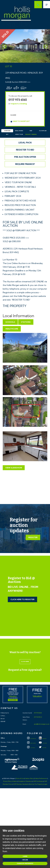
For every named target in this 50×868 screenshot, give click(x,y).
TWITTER (43, 748)
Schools (10, 322)
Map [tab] (31, 131)
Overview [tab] (7, 131)
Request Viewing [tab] (31, 134)
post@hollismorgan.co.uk (42, 724)
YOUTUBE (43, 743)
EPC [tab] (7, 134)
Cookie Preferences (41, 778)
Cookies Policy (29, 778)
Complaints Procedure (25, 781)
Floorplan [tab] (43, 131)
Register (33, 537)
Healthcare (12, 329)
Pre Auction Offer (25, 157)
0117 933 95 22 (38, 717)
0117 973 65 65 (38, 713)
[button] (4, 46)
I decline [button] (25, 860)
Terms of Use (20, 778)
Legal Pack (25, 143)
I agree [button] (25, 856)
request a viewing (19, 104)
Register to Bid (25, 150)
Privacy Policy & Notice (10, 781)
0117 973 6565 (18, 100)
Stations (26, 322)
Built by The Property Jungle (38, 784)
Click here (25, 662)
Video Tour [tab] (19, 134)
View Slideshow (14, 468)
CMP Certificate (38, 781)
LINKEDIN (43, 739)
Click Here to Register (22, 599)
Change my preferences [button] (25, 864)
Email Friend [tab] (19, 131)
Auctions (31, 748)
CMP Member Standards (21, 784)
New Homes (32, 743)
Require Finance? (25, 164)
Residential (32, 739)
